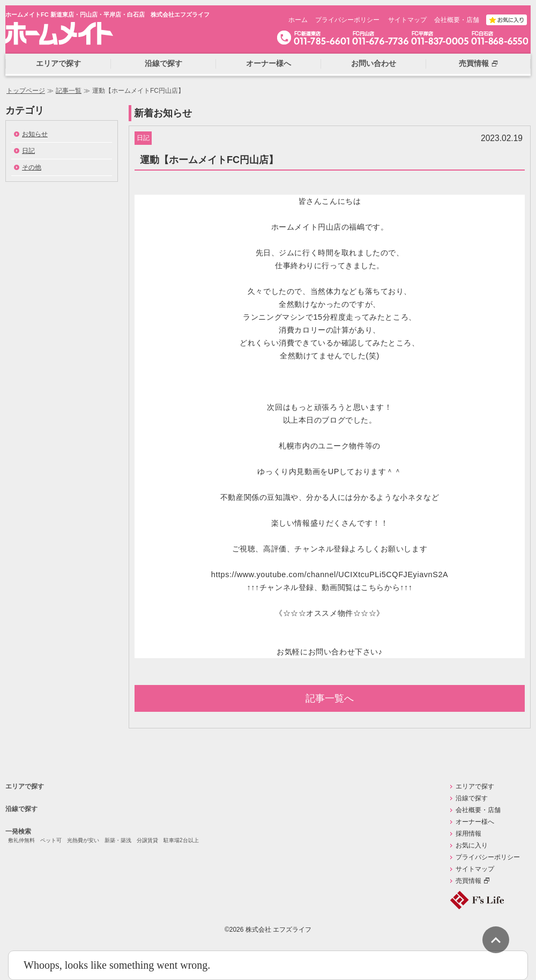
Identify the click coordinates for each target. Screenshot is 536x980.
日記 (28, 151)
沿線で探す (21, 809)
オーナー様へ (475, 822)
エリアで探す (25, 786)
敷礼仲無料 (21, 840)
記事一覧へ (330, 698)
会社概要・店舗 (457, 20)
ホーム (298, 20)
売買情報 (468, 881)
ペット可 (51, 840)
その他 (32, 167)
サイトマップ (407, 20)
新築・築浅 (118, 840)
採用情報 (468, 834)
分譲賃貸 (147, 840)
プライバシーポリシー (347, 20)
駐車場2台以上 (181, 840)
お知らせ (35, 134)
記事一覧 (69, 91)
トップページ (26, 91)
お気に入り (472, 845)
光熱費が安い (83, 840)
